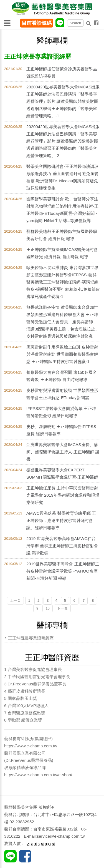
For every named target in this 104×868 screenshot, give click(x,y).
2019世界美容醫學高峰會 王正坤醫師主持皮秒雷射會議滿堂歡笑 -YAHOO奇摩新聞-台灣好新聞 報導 (63, 571)
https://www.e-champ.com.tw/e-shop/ (38, 775)
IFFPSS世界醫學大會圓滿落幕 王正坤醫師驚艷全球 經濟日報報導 (61, 412)
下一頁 (62, 608)
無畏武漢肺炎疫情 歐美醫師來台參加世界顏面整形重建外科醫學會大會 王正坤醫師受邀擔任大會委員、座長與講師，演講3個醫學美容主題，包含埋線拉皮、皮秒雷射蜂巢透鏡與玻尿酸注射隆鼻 (63, 322)
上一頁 (15, 600)
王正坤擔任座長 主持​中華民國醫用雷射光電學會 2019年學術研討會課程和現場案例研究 (63, 495)
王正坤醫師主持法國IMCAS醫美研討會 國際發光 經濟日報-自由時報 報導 (62, 253)
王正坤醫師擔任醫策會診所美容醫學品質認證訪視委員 (62, 72)
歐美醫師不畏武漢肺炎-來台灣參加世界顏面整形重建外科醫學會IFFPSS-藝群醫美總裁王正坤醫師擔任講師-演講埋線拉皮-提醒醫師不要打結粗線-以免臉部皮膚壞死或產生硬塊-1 (63, 282)
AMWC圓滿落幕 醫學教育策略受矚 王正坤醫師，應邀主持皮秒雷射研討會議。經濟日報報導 (61, 520)
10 (47, 608)
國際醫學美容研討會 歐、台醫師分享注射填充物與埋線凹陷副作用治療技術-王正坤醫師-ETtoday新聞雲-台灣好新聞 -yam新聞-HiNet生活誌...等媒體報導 (62, 210)
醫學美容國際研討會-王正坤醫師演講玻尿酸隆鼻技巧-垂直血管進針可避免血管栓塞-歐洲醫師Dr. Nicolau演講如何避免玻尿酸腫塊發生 (62, 177)
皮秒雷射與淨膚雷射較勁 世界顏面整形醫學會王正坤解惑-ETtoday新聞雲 (62, 394)
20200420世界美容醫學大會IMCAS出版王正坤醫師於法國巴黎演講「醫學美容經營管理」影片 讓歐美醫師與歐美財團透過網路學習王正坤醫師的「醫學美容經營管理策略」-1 (63, 101)
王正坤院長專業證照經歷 (31, 638)
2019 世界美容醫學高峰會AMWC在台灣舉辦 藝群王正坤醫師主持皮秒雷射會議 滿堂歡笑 (62, 546)
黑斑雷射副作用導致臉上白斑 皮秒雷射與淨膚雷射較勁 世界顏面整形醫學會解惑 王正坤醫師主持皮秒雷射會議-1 (62, 354)
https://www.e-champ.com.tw (31, 746)
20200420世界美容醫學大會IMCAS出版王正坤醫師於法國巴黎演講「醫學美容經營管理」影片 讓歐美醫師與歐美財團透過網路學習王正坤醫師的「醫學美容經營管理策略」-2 (63, 141)
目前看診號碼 (37, 23)
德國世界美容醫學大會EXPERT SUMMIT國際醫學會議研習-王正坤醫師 (62, 473)
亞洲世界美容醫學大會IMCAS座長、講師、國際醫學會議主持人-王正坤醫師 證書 (63, 452)
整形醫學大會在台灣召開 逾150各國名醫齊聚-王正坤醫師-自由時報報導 (62, 376)
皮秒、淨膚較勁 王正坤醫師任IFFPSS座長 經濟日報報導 (61, 430)
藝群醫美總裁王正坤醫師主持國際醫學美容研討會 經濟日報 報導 (62, 235)
